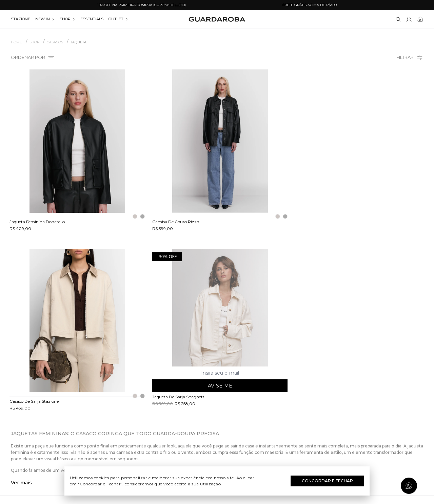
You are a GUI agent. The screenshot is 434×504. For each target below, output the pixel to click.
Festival (217, 389)
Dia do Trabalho (217, 399)
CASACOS (55, 42)
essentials (92, 19)
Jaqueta (78, 42)
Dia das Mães (217, 409)
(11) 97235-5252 (358, 399)
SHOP (67, 19)
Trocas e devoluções (76, 409)
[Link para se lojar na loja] (409, 19)
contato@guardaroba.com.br (358, 409)
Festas (217, 428)
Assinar (406, 349)
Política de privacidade (76, 428)
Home (16, 42)
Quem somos (76, 389)
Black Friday (217, 438)
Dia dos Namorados (217, 419)
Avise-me (375, 206)
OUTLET (118, 19)
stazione (21, 19)
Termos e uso (76, 419)
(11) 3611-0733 (358, 389)
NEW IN (45, 19)
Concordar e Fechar (327, 481)
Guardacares (76, 399)
